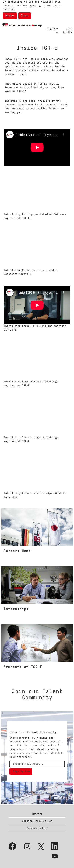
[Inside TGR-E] (2, 512)
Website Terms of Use (37, 821)
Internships (16, 609)
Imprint (37, 814)
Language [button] (52, 30)
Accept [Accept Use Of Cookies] (10, 16)
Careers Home (17, 551)
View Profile (67, 31)
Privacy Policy (37, 828)
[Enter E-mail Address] (37, 764)
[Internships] (2, 570)
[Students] (2, 628)
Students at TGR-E (23, 667)
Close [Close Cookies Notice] (25, 16)
